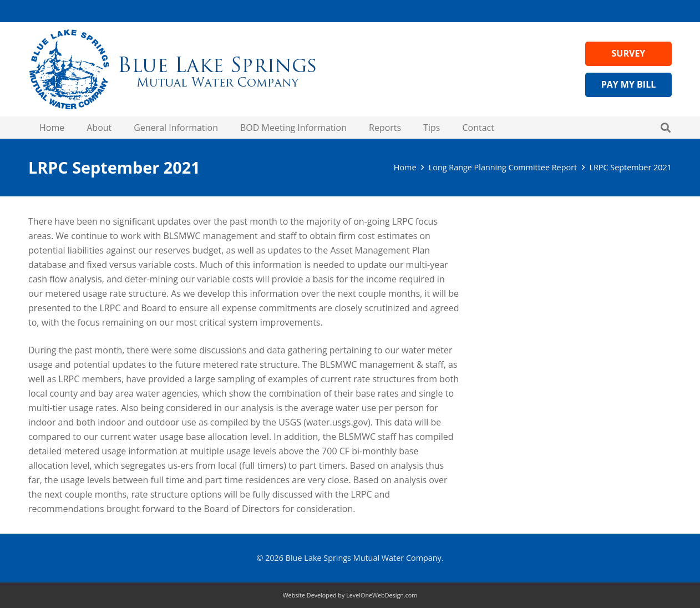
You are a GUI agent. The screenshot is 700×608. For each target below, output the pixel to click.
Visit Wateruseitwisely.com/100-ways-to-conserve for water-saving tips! (582, 273)
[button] (666, 128)
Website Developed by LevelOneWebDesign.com (350, 595)
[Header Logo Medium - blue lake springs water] (173, 69)
